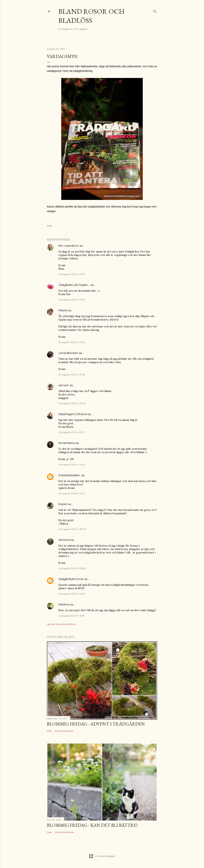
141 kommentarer (64, 832)
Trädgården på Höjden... (74, 285)
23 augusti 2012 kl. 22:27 (72, 493)
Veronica (64, 540)
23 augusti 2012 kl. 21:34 (72, 300)
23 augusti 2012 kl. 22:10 (72, 432)
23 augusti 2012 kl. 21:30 (72, 274)
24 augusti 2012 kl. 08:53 (72, 568)
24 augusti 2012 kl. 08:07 (72, 529)
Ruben (63, 504)
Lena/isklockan (68, 353)
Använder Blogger (102, 856)
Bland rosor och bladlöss (91, 16)
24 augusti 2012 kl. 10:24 (72, 594)
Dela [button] (49, 226)
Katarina (64, 604)
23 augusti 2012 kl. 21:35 (71, 342)
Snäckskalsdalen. (69, 475)
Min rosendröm (69, 246)
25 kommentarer (64, 731)
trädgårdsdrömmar (71, 579)
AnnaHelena (67, 443)
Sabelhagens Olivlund (73, 414)
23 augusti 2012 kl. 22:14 (72, 464)
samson (64, 385)
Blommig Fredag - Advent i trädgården (96, 724)
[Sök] (155, 11)
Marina (63, 310)
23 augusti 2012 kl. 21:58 (72, 374)
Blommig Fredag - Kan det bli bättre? (92, 825)
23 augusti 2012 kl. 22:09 (72, 403)
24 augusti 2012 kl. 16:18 (71, 616)
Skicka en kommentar (61, 624)
